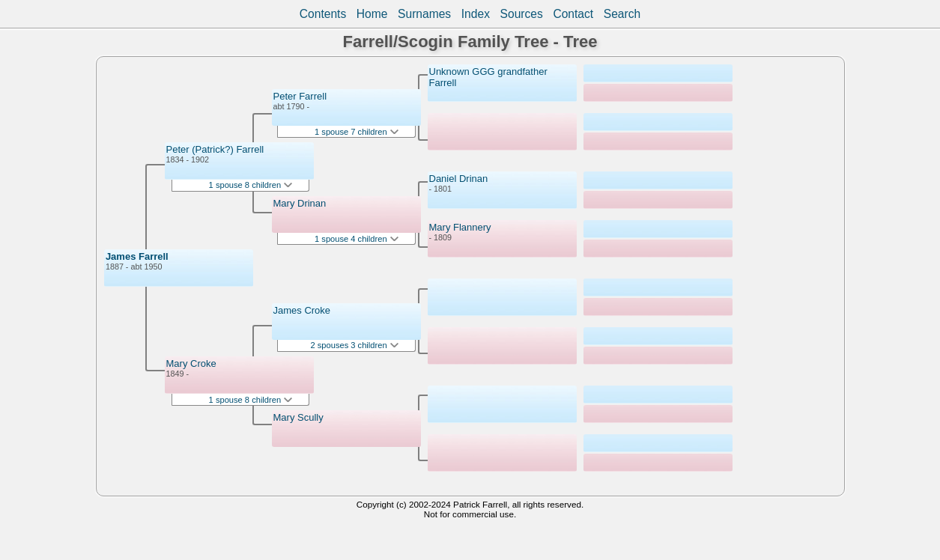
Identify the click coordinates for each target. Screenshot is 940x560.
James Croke (302, 310)
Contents (323, 14)
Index (476, 14)
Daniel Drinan (459, 179)
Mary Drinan (300, 203)
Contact (573, 14)
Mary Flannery (460, 227)
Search (622, 14)
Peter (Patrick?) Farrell (215, 149)
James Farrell (137, 256)
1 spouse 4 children (357, 239)
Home (372, 14)
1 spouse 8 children (251, 185)
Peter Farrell (300, 96)
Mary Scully (298, 417)
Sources (522, 14)
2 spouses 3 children (355, 345)
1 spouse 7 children (357, 132)
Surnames (424, 14)
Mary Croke (191, 363)
